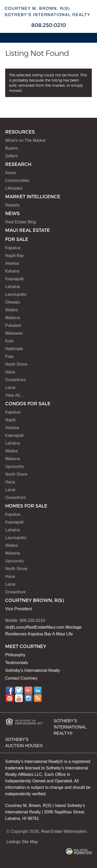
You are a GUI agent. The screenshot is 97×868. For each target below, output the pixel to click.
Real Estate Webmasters (64, 831)
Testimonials (17, 663)
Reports (12, 205)
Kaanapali (14, 279)
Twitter (19, 690)
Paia (9, 356)
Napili (10, 420)
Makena (13, 318)
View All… (14, 395)
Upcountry (15, 466)
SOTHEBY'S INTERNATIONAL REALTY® (70, 727)
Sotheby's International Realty (33, 670)
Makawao (14, 333)
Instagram (28, 698)
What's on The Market (25, 140)
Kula (9, 341)
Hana (10, 372)
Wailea (11, 310)
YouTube (19, 698)
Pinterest (10, 698)
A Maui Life (62, 634)
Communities (17, 181)
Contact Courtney (21, 678)
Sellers (12, 156)
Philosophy (15, 655)
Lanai (10, 388)
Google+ (28, 690)
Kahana (12, 271)
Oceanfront (15, 380)
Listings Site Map (22, 842)
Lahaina (13, 287)
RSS (38, 698)
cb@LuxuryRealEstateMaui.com (35, 627)
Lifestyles (14, 188)
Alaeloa (12, 263)
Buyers (12, 148)
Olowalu (13, 302)
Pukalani (13, 325)
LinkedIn (38, 690)
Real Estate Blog (21, 222)
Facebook (10, 690)
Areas (11, 173)
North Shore (16, 364)
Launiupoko (16, 294)
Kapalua (13, 248)
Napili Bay (14, 256)
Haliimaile (14, 349)
